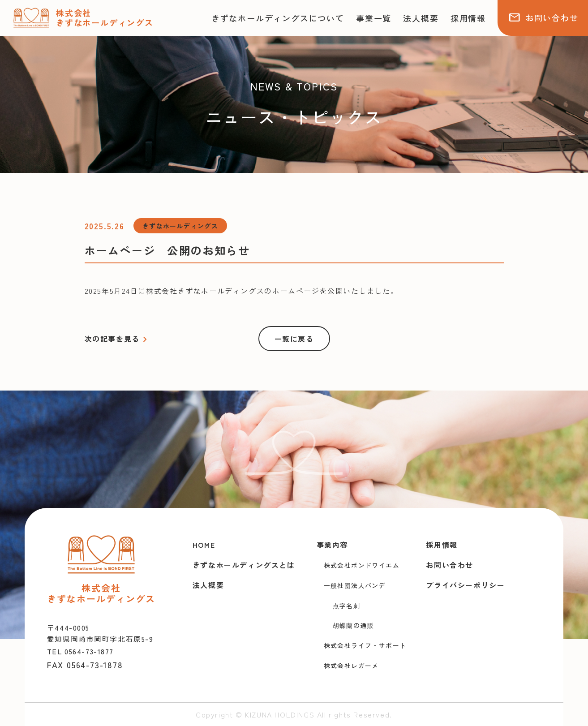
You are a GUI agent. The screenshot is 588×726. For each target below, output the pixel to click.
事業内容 (332, 545)
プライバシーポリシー (465, 585)
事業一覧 (374, 18)
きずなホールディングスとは (244, 565)
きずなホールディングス (180, 226)
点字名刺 (347, 606)
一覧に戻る (294, 339)
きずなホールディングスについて (278, 18)
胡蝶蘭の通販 (353, 625)
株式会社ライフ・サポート (365, 645)
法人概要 (421, 18)
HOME (204, 545)
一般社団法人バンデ (355, 585)
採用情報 (468, 18)
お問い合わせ (543, 17)
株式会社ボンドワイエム (362, 565)
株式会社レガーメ (351, 666)
